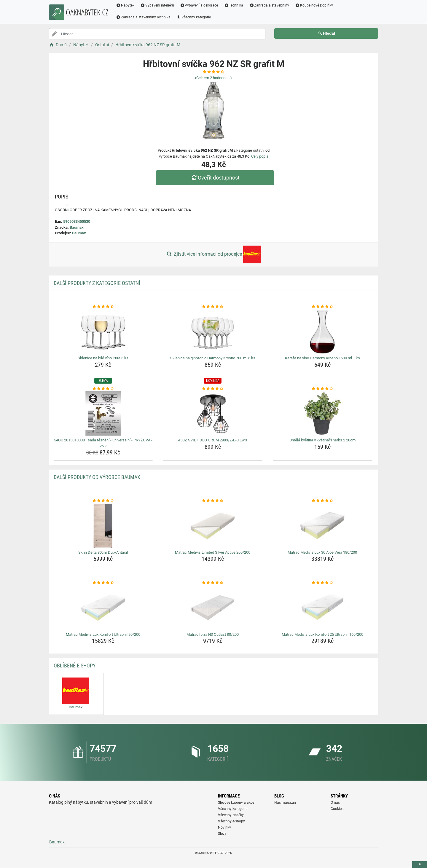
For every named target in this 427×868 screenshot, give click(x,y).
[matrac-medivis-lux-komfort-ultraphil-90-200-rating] (103, 583)
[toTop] (420, 865)
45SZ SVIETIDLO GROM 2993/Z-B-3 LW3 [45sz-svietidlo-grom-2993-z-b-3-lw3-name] (213, 440)
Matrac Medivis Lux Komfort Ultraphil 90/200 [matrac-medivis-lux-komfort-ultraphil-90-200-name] (103, 634)
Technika (234, 5)
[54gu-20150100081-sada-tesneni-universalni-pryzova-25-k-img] (103, 414)
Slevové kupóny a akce (236, 803)
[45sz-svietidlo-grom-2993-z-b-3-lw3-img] (213, 414)
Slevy (222, 834)
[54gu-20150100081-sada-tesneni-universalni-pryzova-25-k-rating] (103, 389)
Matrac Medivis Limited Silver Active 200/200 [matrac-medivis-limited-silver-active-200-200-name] (213, 552)
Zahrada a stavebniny (269, 5)
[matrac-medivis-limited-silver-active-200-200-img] (213, 526)
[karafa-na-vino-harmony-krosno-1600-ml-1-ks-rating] (322, 307)
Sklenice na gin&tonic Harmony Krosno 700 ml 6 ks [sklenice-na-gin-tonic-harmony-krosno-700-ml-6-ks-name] (213, 358)
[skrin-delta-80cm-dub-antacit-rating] (103, 501)
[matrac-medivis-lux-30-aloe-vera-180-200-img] (322, 526)
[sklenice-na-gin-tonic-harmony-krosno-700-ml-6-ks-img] (213, 331)
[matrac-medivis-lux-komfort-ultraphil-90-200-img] (103, 608)
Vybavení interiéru (157, 5)
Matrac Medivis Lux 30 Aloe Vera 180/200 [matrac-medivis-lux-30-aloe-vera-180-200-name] (322, 552)
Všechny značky (231, 815)
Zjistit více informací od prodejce (213, 254)
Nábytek (125, 5)
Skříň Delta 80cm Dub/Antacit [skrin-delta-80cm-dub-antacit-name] (103, 552)
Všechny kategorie (194, 17)
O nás (335, 803)
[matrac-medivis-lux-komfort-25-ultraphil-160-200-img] (322, 608)
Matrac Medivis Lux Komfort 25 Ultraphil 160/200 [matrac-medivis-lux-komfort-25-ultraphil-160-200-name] (322, 634)
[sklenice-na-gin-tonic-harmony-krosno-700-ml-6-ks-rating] (213, 307)
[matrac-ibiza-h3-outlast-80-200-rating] (213, 583)
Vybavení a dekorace (199, 5)
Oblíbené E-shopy (75, 666)
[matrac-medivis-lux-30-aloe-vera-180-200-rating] (322, 501)
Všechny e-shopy (231, 821)
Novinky (224, 827)
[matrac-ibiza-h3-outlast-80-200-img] (213, 608)
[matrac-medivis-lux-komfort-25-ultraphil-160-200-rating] (322, 583)
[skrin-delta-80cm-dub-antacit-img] (103, 526)
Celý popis (260, 156)
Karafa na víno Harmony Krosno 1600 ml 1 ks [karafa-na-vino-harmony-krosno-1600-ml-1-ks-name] (322, 358)
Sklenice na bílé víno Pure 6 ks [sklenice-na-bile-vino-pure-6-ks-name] (103, 358)
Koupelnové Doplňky (314, 5)
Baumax (77, 227)
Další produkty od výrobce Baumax (97, 477)
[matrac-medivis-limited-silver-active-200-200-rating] (213, 501)
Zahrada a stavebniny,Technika (143, 17)
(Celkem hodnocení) (213, 78)
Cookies (337, 809)
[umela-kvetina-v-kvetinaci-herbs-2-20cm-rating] (322, 389)
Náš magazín (285, 803)
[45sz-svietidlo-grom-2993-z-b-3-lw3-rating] (213, 389)
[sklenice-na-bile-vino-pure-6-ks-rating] (103, 307)
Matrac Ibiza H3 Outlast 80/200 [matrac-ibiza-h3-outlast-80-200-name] (213, 634)
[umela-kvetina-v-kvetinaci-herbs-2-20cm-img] (322, 414)
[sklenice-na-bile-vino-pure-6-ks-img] (103, 331)
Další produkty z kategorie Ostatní (97, 283)
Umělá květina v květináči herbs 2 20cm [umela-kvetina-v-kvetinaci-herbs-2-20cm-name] (322, 440)
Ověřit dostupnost (215, 178)
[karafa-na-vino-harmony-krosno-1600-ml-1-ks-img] (322, 331)
